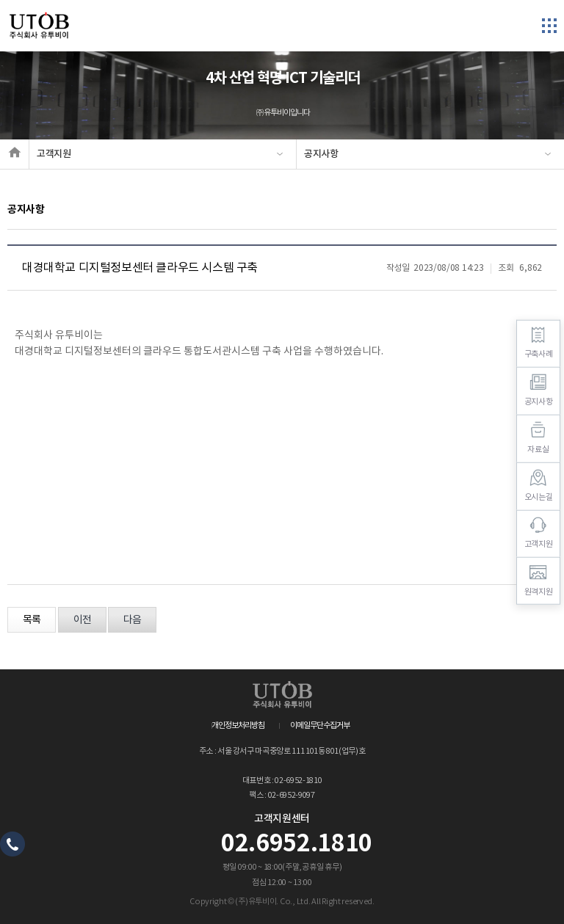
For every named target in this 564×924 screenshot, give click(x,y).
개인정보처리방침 (238, 725)
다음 (132, 620)
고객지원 (54, 154)
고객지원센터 (282, 819)
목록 (32, 620)
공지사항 (321, 154)
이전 (82, 620)
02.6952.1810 (297, 844)
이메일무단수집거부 (320, 725)
